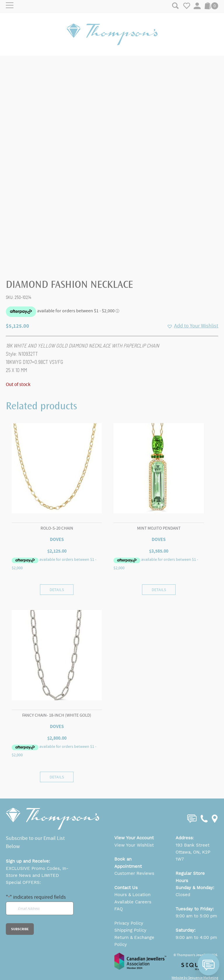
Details (57, 590)
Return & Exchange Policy (134, 941)
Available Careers (133, 902)
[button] (192, 326)
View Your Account (134, 838)
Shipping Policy (130, 930)
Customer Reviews (134, 873)
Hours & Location (132, 895)
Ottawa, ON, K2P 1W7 (193, 856)
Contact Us (126, 888)
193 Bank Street (192, 845)
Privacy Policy (129, 923)
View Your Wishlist (134, 845)
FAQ (119, 909)
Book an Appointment (128, 863)
